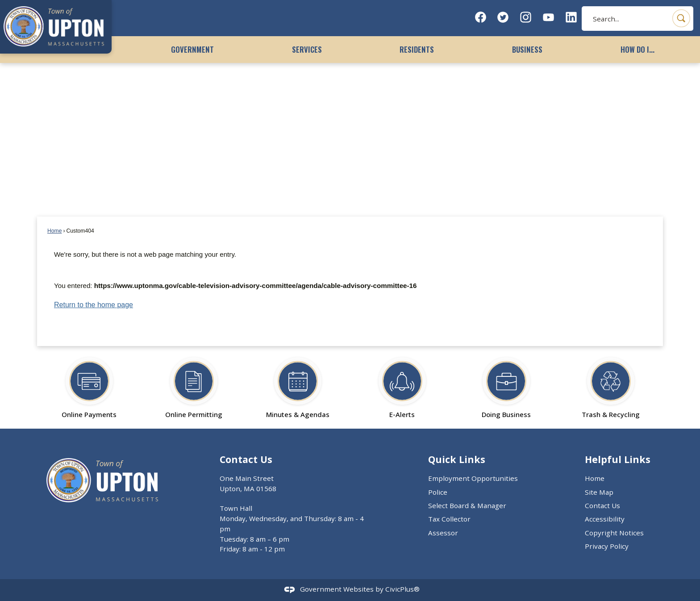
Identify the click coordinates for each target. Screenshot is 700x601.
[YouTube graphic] (548, 17)
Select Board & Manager (467, 505)
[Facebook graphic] (481, 17)
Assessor (443, 533)
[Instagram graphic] (526, 17)
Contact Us (602, 505)
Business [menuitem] (527, 49)
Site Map (599, 492)
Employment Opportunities (473, 478)
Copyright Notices (614, 533)
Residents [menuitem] (417, 49)
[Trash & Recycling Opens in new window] (611, 384)
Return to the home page (94, 305)
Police (438, 492)
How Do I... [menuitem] (637, 49)
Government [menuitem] (192, 49)
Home (54, 231)
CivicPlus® (402, 589)
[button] (681, 18)
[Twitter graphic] (503, 17)
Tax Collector (449, 519)
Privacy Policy (607, 546)
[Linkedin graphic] (571, 17)
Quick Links (457, 459)
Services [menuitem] (307, 49)
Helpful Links (618, 459)
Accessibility (605, 519)
